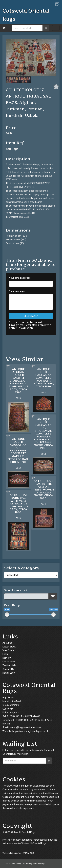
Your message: (17, 291)
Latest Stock (9, 647)
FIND (53, 596)
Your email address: (20, 278)
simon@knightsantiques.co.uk (25, 727)
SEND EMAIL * (31, 316)
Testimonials (9, 665)
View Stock (8, 650)
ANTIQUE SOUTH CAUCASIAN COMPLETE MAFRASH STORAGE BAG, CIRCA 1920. (44, 378)
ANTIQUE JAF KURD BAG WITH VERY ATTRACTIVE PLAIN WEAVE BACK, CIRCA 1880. (18, 503)
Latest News (9, 662)
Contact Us (8, 669)
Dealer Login (9, 673)
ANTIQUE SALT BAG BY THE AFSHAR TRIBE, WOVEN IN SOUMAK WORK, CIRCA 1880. (44, 490)
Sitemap (27, 864)
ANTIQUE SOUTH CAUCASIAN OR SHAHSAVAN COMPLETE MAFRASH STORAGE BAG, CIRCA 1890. (18, 450)
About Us (7, 643)
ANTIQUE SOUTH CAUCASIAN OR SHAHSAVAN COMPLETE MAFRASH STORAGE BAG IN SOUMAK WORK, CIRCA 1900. (44, 434)
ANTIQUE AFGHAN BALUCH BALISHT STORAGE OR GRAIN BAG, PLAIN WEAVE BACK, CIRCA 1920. (18, 381)
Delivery (7, 658)
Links (5, 654)
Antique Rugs (39, 864)
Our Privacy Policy (13, 864)
